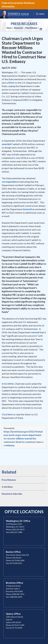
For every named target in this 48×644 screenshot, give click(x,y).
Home (9, 28)
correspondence (10, 182)
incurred (27, 209)
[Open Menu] (40, 14)
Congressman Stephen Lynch (14, 14)
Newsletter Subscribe (12, 494)
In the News (7, 487)
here (10, 414)
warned (35, 332)
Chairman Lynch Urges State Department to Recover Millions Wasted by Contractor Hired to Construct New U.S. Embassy (24, 50)
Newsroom (18, 28)
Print (41, 28)
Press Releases (24, 24)
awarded (6, 144)
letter (11, 83)
